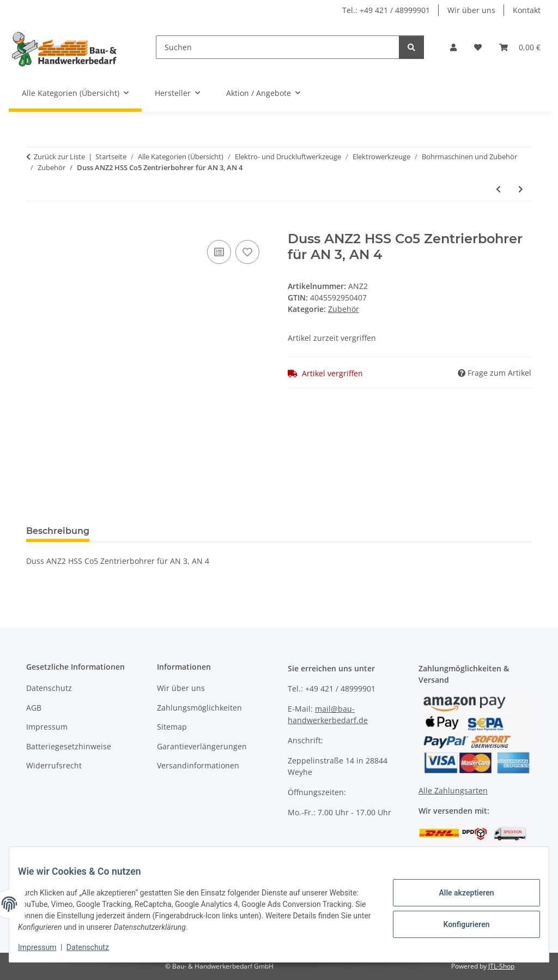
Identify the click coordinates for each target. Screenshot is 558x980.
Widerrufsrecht (54, 765)
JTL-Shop (501, 966)
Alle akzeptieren (457, 894)
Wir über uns (471, 10)
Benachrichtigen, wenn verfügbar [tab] (263, 531)
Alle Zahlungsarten (453, 790)
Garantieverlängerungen (202, 746)
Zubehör (344, 309)
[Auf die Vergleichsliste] (219, 252)
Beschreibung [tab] (58, 531)
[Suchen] (278, 47)
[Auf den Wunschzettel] (247, 252)
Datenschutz (96, 947)
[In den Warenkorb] (35, 225)
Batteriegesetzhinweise (69, 746)
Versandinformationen (198, 765)
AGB (34, 708)
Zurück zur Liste (59, 157)
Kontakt (527, 10)
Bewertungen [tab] (138, 531)
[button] (453, 47)
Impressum (46, 947)
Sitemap (172, 727)
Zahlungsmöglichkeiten (199, 708)
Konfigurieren (457, 923)
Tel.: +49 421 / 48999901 (386, 10)
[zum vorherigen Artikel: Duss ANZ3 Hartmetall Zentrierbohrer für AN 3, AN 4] (498, 189)
